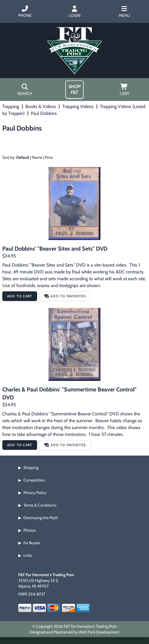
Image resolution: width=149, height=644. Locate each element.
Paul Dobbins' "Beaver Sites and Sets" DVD (55, 249)
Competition (34, 480)
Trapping (11, 106)
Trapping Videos (78, 106)
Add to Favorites (65, 296)
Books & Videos (41, 106)
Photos (30, 530)
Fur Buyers (32, 543)
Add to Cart (20, 296)
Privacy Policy (35, 493)
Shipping (31, 468)
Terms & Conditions (40, 505)
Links (28, 555)
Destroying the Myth (41, 518)
